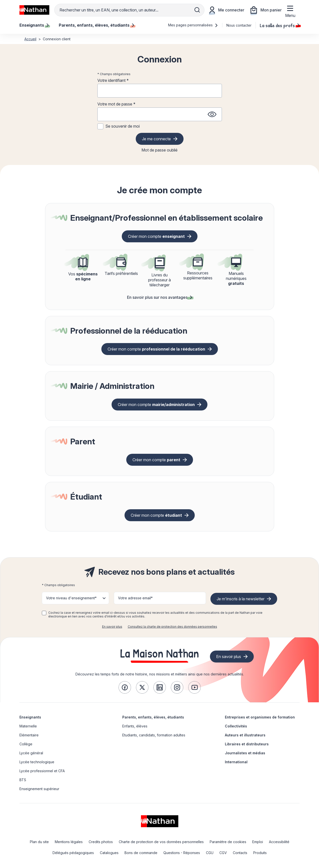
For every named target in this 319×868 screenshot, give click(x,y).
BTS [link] (23, 780)
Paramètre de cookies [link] (228, 842)
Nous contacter (239, 25)
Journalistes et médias (245, 753)
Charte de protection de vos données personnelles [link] (161, 842)
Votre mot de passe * (116, 104)
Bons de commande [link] (141, 853)
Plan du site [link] (39, 842)
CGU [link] (210, 853)
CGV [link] (223, 853)
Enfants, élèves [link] (135, 726)
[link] (125, 687)
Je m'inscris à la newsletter (241, 599)
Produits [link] (260, 853)
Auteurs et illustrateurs (245, 735)
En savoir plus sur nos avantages (160, 297)
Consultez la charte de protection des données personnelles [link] (172, 627)
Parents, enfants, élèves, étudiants (153, 717)
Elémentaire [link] (29, 735)
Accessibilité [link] (279, 842)
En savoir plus (112, 627)
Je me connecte (156, 139)
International (236, 762)
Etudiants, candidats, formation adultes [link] (154, 735)
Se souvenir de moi (123, 126)
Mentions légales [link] (69, 842)
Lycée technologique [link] (37, 762)
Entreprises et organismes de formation (260, 717)
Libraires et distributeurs (247, 744)
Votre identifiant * (113, 80)
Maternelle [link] (28, 726)
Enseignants (30, 717)
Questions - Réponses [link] (182, 853)
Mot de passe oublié (159, 150)
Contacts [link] (240, 853)
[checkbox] (44, 613)
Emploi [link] (258, 842)
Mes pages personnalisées (193, 25)
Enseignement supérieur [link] (39, 789)
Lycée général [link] (31, 753)
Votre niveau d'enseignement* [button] (71, 598)
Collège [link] (26, 744)
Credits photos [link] (101, 842)
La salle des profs (280, 25)
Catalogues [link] (109, 853)
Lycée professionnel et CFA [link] (42, 771)
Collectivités (236, 726)
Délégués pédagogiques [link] (73, 853)
